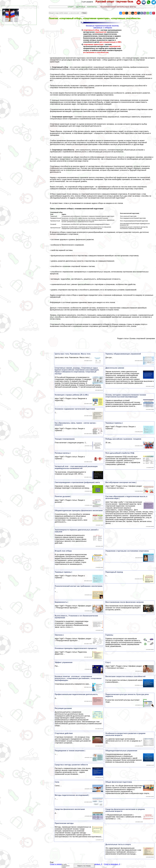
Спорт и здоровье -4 (112, 864)
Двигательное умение (115, 368)
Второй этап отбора (63, 551)
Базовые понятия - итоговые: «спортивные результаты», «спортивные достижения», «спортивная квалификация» (78, 678)
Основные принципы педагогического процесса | (76, 648)
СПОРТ (71, 7)
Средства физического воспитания (70, 809)
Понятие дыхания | (63, 496)
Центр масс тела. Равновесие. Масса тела (73, 354)
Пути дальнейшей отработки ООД (120, 453)
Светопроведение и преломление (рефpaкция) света (77, 482)
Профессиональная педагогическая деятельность (76, 694)
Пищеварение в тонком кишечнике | (70, 751)
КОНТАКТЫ (92, 7)
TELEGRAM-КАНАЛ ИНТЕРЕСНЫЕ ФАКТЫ (118, 7)
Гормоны (109, 635)
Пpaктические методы (64, 823)
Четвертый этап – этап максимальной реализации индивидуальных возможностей (76, 467)
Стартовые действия (64, 733)
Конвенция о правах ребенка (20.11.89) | (72, 395)
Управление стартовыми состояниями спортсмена (127, 551)
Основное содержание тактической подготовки (75, 409)
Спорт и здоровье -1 (58, 864)
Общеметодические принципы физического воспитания (79, 511)
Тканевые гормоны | (114, 423)
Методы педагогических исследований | (72, 795)
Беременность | (61, 602)
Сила (57, 782)
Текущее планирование (65, 439)
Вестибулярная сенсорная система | (121, 482)
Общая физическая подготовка (119, 782)
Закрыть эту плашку (84, 866)
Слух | (108, 662)
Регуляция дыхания (63, 708)
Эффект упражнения (64, 662)
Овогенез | (59, 635)
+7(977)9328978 (87, 2)
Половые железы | (63, 453)
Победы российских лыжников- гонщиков (123, 439)
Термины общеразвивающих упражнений (123, 354)
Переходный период (114, 572)
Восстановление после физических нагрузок (124, 602)
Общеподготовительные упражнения (121, 751)
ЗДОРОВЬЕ (81, 7)
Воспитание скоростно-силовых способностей (125, 676)
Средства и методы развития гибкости (71, 765)
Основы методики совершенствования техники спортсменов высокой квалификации (126, 396)
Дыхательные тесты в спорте (118, 844)
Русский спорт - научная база (116, 1)
